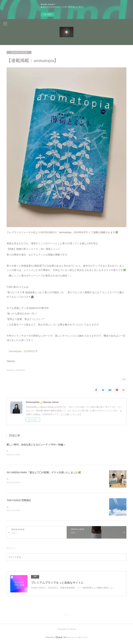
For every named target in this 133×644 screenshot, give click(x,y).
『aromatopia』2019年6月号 (22, 351)
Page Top (66, 616)
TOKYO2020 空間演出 (19, 501)
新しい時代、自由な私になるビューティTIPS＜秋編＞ (36, 445)
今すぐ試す (47, 14)
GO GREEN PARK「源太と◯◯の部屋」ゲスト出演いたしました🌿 (44, 473)
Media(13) (10, 370)
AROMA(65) (20, 370)
